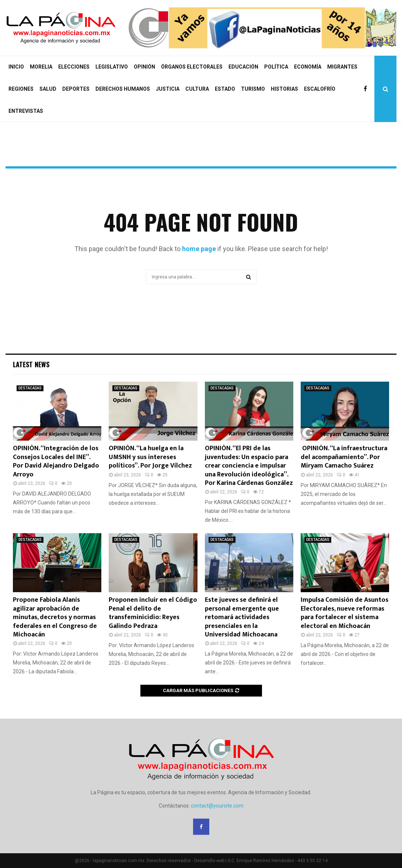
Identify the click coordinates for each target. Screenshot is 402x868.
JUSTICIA (168, 89)
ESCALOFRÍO (320, 89)
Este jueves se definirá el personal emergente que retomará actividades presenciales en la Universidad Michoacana (242, 617)
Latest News (31, 364)
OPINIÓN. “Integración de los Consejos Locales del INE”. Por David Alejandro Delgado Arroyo (56, 461)
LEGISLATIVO (112, 67)
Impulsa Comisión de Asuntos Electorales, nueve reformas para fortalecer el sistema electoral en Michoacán (345, 613)
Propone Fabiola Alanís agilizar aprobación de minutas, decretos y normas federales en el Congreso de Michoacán (55, 617)
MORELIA (41, 67)
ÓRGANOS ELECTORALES (192, 67)
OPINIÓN (144, 67)
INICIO (16, 67)
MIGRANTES (342, 67)
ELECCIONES (74, 67)
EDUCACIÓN (243, 67)
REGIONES (21, 89)
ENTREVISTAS (26, 111)
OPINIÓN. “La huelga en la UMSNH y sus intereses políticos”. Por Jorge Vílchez (150, 457)
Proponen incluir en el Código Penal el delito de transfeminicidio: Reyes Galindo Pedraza (153, 613)
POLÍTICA (276, 67)
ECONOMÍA (308, 67)
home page (199, 249)
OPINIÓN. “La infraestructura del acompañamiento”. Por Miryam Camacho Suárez (344, 457)
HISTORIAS (284, 89)
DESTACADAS (30, 388)
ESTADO (225, 89)
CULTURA (197, 89)
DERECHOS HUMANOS (123, 89)
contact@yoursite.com (217, 806)
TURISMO (253, 89)
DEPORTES (76, 89)
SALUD (48, 89)
